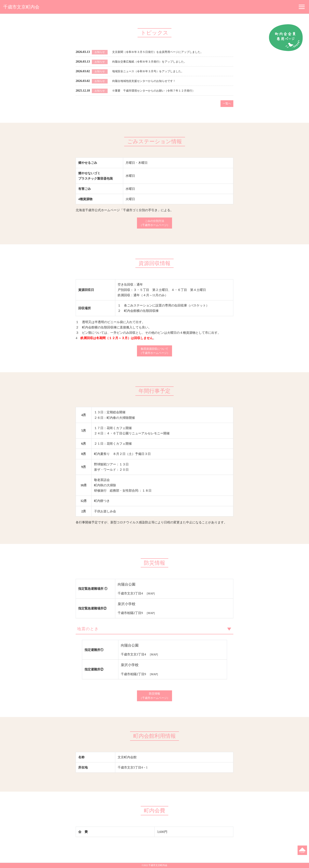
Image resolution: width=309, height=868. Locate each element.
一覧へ (226, 104)
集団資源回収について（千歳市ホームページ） (154, 354)
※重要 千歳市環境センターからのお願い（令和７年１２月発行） (159, 90)
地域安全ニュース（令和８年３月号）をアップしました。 (153, 71)
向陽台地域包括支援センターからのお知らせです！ (148, 81)
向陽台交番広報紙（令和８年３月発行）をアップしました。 (155, 61)
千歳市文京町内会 (24, 7)
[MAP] (151, 597)
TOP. (301, 851)
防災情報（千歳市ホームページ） (154, 702)
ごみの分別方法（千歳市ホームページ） (154, 224)
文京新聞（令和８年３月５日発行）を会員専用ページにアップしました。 (164, 52)
